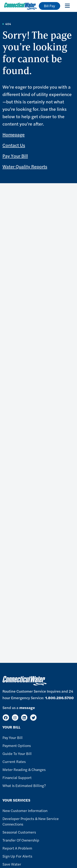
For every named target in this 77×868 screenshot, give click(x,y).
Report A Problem (17, 848)
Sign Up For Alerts (17, 856)
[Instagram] (15, 718)
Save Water (12, 864)
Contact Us (14, 145)
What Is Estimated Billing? (24, 785)
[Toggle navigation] (67, 6)
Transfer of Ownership (21, 840)
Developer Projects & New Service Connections (31, 821)
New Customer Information (25, 810)
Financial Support (17, 777)
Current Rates (14, 761)
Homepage (14, 134)
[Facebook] (6, 718)
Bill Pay (49, 6)
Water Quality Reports (25, 166)
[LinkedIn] (24, 718)
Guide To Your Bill (17, 753)
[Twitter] (33, 718)
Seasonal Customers (19, 832)
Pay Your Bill (15, 156)
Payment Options (17, 745)
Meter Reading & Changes (24, 769)
